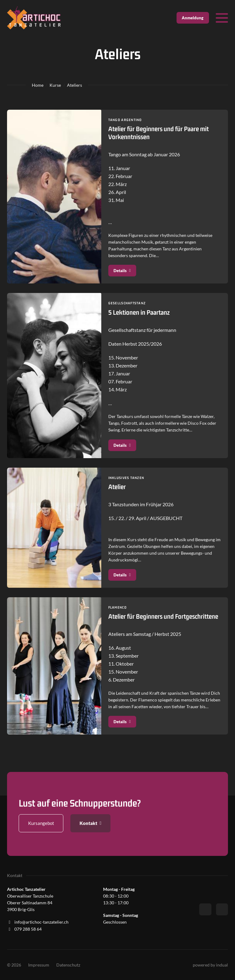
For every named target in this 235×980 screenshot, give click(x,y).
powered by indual (210, 965)
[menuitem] (39, 965)
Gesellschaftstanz (128, 303)
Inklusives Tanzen (127, 478)
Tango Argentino (126, 120)
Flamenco (118, 608)
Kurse (55, 85)
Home (38, 85)
